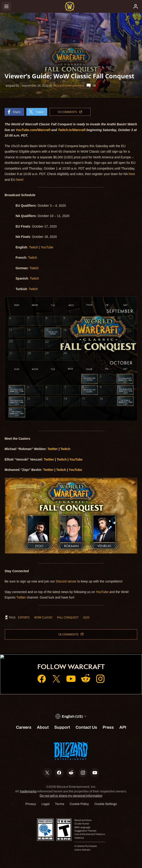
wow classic (43, 617)
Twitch (33, 247)
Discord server (66, 581)
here (132, 174)
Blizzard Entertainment (69, 85)
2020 (86, 617)
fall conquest (68, 617)
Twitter (21, 597)
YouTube (47, 247)
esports (24, 617)
